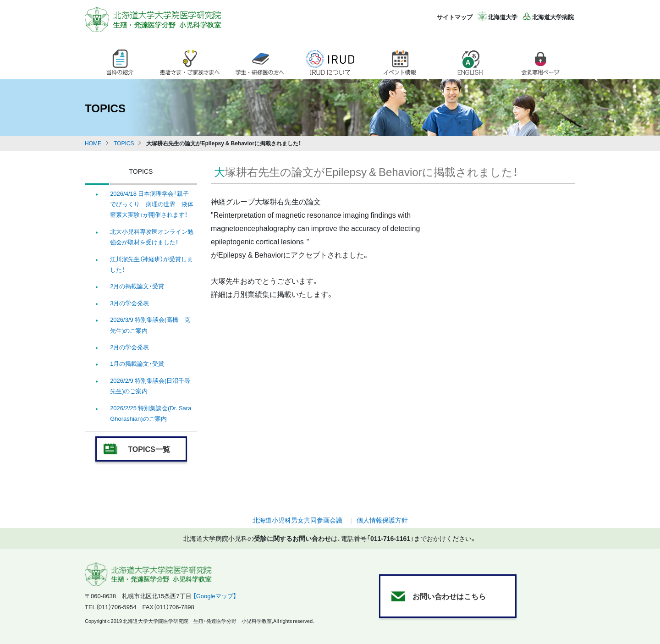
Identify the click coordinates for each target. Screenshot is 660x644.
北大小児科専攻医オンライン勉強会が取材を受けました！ (152, 237)
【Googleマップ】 (215, 596)
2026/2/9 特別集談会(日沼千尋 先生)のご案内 (150, 385)
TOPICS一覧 (149, 449)
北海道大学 (503, 17)
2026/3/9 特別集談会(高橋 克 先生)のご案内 (150, 325)
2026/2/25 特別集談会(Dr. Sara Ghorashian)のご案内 (151, 413)
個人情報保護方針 (382, 520)
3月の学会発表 (129, 303)
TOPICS (124, 143)
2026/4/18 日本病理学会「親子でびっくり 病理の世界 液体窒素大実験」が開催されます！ (152, 204)
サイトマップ (455, 17)
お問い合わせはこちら (449, 596)
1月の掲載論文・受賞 (137, 363)
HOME (93, 143)
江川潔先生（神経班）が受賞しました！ (151, 264)
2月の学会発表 (129, 347)
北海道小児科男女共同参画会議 (297, 520)
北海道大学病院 (553, 17)
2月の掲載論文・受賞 (137, 286)
